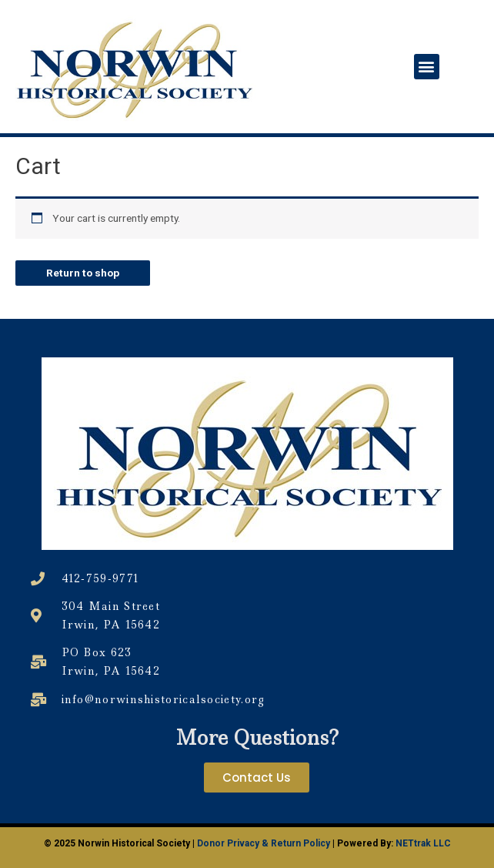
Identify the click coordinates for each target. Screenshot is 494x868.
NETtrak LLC (423, 843)
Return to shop (83, 273)
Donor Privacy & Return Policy (264, 843)
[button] (427, 67)
